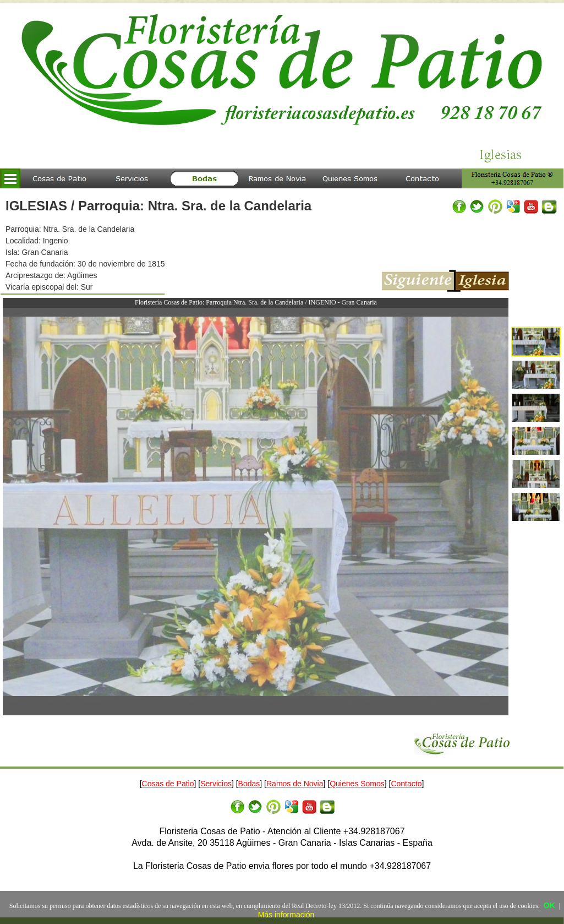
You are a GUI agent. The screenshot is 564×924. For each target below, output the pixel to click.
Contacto (406, 784)
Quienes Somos (357, 784)
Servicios (216, 784)
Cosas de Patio (168, 784)
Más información (286, 915)
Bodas (249, 784)
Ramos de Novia (295, 784)
